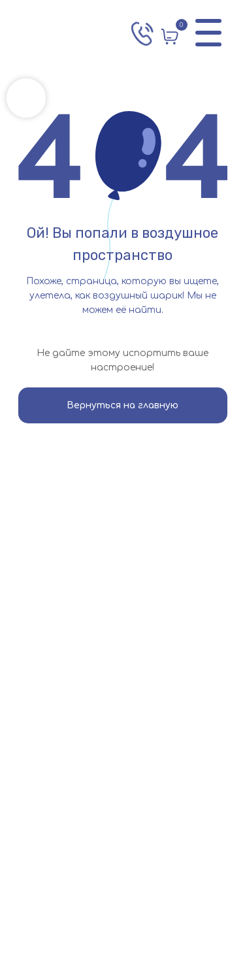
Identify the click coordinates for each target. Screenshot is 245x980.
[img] (63, 33)
